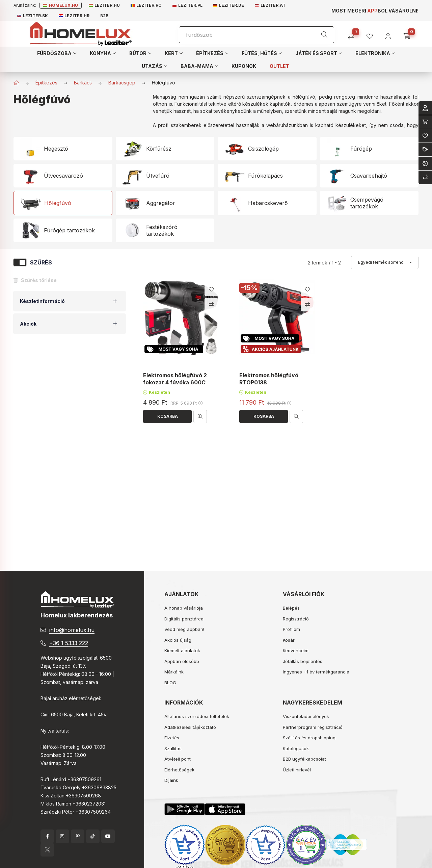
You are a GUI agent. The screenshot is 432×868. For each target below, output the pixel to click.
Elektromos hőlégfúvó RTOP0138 (269, 379)
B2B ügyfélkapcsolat (304, 759)
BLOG (170, 683)
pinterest (78, 836)
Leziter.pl (187, 5)
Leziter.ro (146, 5)
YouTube (108, 836)
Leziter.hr (74, 16)
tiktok (93, 836)
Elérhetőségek (179, 770)
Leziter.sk (33, 16)
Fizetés (172, 738)
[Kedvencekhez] (211, 289)
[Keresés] (324, 35)
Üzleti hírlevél (297, 770)
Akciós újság (178, 640)
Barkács (83, 83)
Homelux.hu (61, 5)
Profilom (291, 629)
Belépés (291, 608)
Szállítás (173, 748)
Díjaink (171, 780)
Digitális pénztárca (184, 619)
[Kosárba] (167, 416)
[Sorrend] (385, 262)
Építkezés (46, 83)
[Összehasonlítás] (354, 34)
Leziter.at (270, 5)
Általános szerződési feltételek (197, 716)
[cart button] (409, 34)
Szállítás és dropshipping (309, 738)
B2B (104, 16)
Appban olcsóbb (182, 661)
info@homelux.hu (72, 630)
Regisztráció (296, 619)
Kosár (289, 640)
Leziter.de (229, 5)
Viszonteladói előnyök (306, 716)
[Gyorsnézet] (200, 416)
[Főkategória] (16, 83)
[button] (57, 53)
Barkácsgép (122, 83)
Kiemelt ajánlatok (182, 650)
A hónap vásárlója (184, 608)
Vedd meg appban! (184, 629)
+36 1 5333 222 (69, 643)
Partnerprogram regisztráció (313, 727)
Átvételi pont (178, 759)
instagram (62, 836)
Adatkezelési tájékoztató (190, 727)
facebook (47, 836)
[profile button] (372, 34)
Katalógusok (296, 748)
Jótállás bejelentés (303, 661)
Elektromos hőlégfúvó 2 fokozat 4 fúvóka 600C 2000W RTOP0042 (175, 383)
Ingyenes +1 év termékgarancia (316, 672)
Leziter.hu (104, 5)
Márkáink (174, 672)
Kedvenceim (296, 650)
